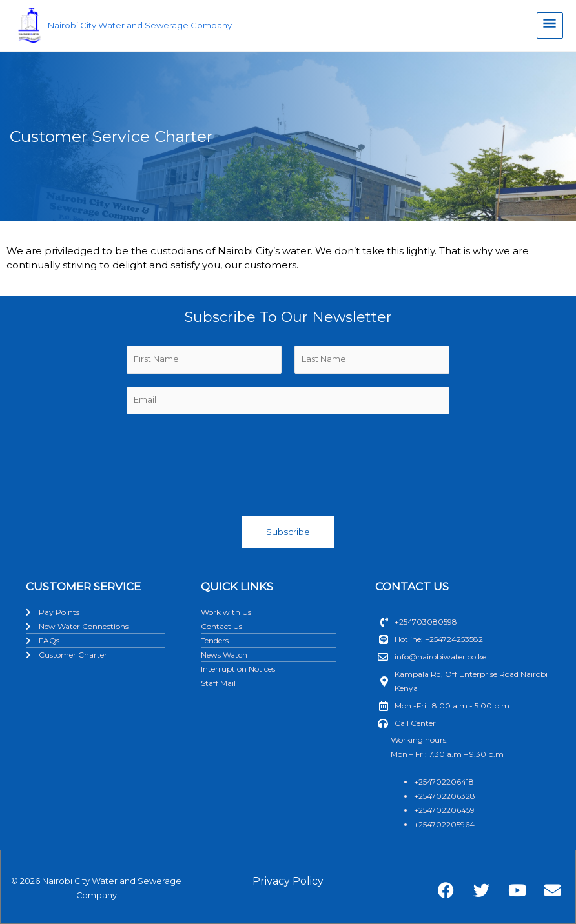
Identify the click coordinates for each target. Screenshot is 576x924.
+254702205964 (444, 824)
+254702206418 (444, 782)
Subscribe (288, 532)
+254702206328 (445, 796)
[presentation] (288, 462)
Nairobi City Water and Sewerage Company (146, 26)
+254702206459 (444, 810)
